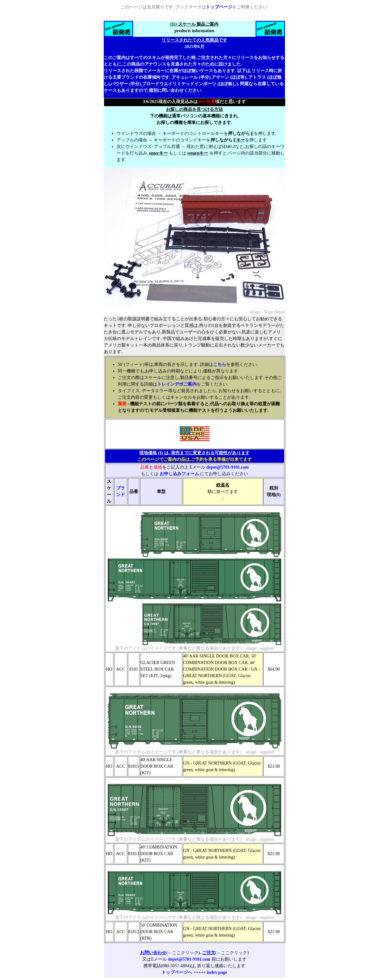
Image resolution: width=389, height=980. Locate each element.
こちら (220, 364)
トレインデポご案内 (177, 384)
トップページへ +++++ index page (194, 972)
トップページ (219, 7)
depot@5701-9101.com (228, 467)
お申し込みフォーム (179, 474)
